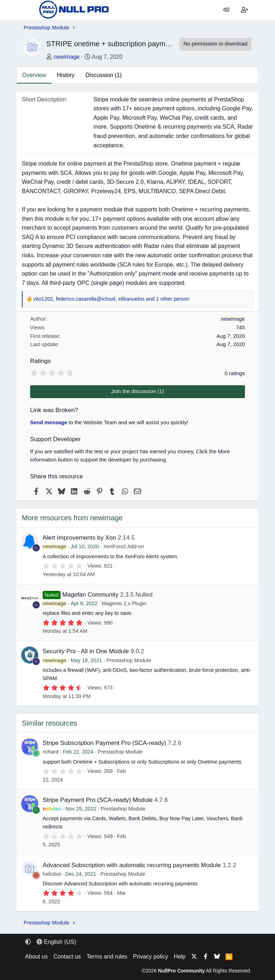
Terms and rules (107, 957)
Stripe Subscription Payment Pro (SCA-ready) (104, 743)
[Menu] (29, 10)
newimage (67, 57)
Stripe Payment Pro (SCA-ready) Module (98, 800)
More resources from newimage (72, 518)
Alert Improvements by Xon (79, 538)
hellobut (52, 874)
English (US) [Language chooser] (56, 942)
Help (180, 957)
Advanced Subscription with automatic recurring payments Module (132, 865)
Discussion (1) (104, 75)
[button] (28, 942)
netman (52, 809)
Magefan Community (90, 595)
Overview (34, 75)
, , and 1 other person (111, 299)
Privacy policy (151, 957)
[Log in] (226, 10)
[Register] (244, 10)
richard (50, 752)
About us (36, 957)
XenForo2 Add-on (124, 546)
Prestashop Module (129, 660)
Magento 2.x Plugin (124, 603)
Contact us (67, 957)
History (66, 75)
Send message (49, 422)
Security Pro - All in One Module (86, 651)
